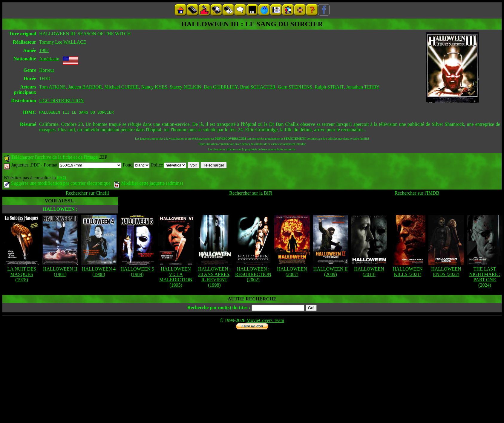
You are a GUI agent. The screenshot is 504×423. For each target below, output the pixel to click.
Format (82, 166)
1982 (44, 50)
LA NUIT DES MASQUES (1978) (22, 275)
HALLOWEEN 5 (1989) (137, 272)
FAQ (61, 179)
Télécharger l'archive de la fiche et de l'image (54, 158)
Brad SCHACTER (258, 87)
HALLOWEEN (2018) (369, 272)
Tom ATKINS (52, 87)
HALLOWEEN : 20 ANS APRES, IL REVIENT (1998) (214, 278)
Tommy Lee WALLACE (63, 42)
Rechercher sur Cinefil (87, 194)
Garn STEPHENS (295, 87)
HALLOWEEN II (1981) (60, 272)
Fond (136, 166)
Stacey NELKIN (186, 87)
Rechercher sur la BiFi (251, 194)
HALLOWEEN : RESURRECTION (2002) (253, 275)
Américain (49, 59)
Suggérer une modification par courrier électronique (57, 184)
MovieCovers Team (265, 321)
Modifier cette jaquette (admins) (149, 184)
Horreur (47, 70)
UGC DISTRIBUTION (62, 101)
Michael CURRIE (121, 87)
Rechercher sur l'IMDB (417, 194)
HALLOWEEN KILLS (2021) (408, 272)
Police (169, 166)
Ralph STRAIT (329, 87)
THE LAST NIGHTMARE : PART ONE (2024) (485, 278)
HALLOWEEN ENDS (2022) (446, 272)
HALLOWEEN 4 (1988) (99, 272)
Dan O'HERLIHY (221, 87)
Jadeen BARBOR (85, 87)
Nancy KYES (154, 87)
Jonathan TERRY (363, 87)
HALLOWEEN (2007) (292, 272)
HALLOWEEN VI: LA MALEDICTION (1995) (176, 278)
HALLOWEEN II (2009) (331, 272)
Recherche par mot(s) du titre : (219, 308)
